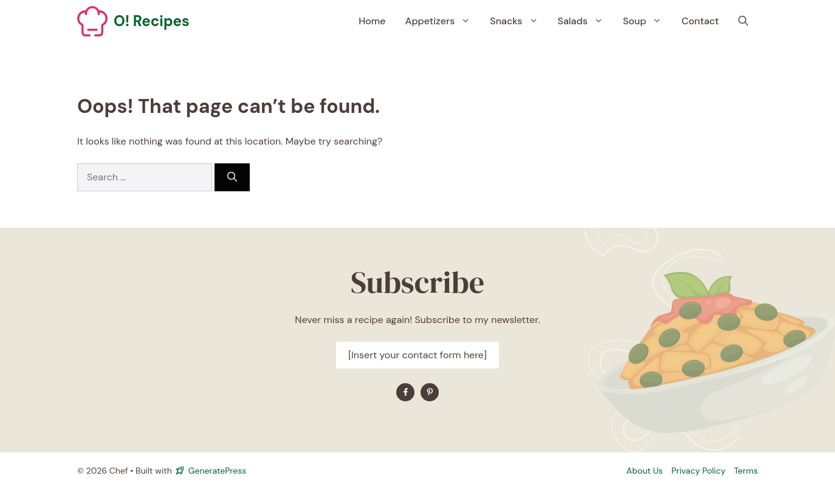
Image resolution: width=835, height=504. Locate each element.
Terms (746, 471)
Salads (586, 21)
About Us (645, 471)
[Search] (232, 177)
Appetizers (443, 21)
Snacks (519, 21)
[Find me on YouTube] (430, 392)
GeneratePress (217, 471)
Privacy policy (699, 471)
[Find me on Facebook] (405, 392)
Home (372, 21)
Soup (648, 21)
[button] (743, 21)
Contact (700, 21)
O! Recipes (152, 21)
